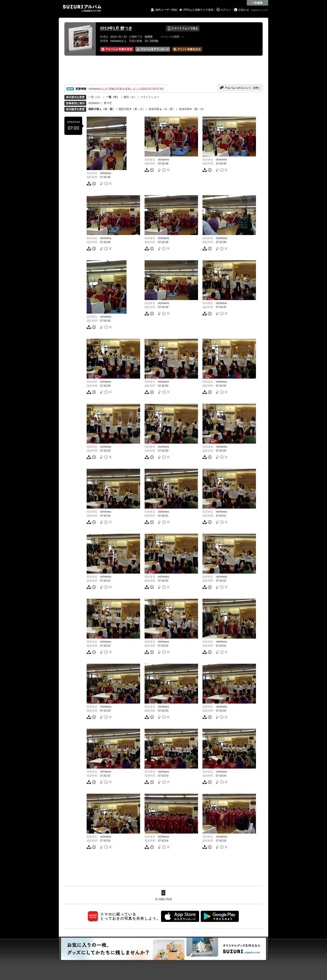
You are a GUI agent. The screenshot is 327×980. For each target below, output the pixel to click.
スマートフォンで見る (183, 28)
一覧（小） (95, 97)
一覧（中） (113, 97)
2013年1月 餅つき (116, 28)
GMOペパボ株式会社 (260, 10)
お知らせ (244, 10)
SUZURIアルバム (82, 8)
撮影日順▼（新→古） (132, 109)
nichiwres (94, 103)
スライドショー (150, 97)
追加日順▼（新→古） (192, 109)
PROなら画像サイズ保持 (198, 10)
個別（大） (130, 97)
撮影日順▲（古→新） (102, 109)
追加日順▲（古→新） (162, 109)
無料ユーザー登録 (166, 10)
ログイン (226, 10)
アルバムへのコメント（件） (240, 88)
